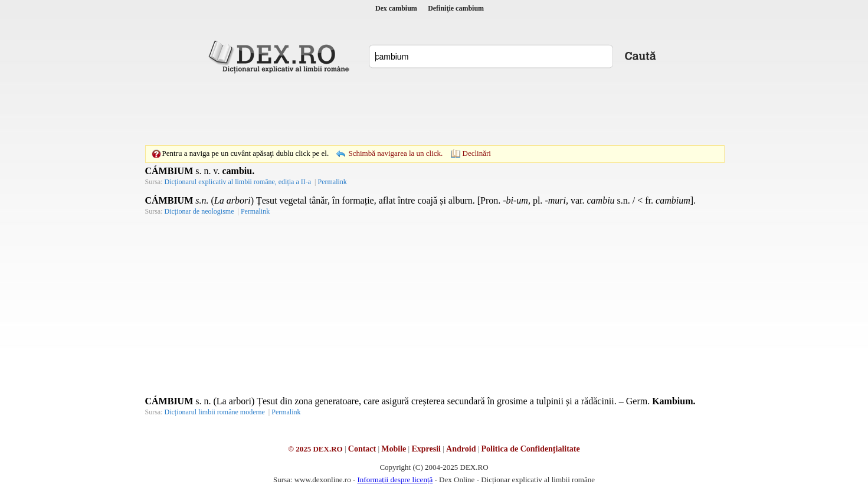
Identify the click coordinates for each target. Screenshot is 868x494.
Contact (362, 449)
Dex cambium (396, 8)
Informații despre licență (395, 480)
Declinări (477, 153)
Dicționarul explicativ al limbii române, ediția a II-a (238, 182)
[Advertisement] (434, 109)
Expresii (426, 449)
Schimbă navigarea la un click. (395, 153)
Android (461, 449)
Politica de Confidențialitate (531, 449)
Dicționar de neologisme (199, 211)
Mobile (394, 449)
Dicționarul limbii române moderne (215, 412)
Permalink (332, 182)
